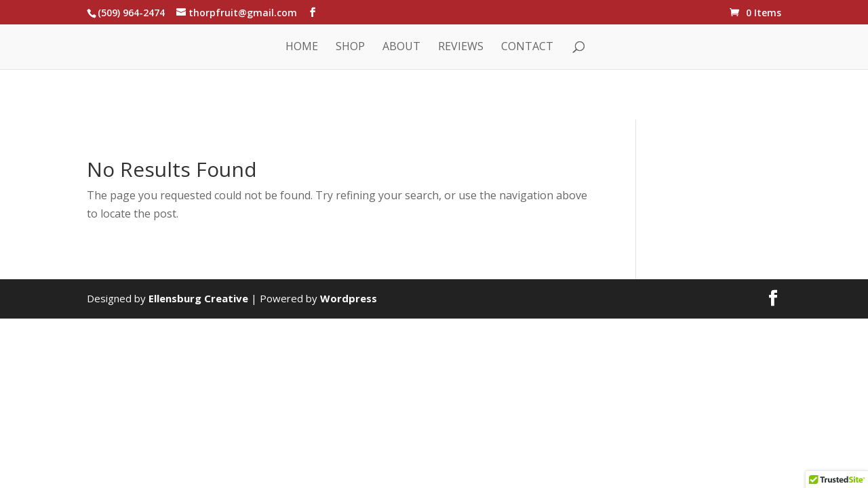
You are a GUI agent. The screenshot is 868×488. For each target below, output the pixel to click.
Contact (527, 47)
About (401, 47)
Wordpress (349, 298)
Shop (350, 47)
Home (302, 47)
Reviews (461, 47)
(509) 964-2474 (131, 13)
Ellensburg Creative (198, 298)
